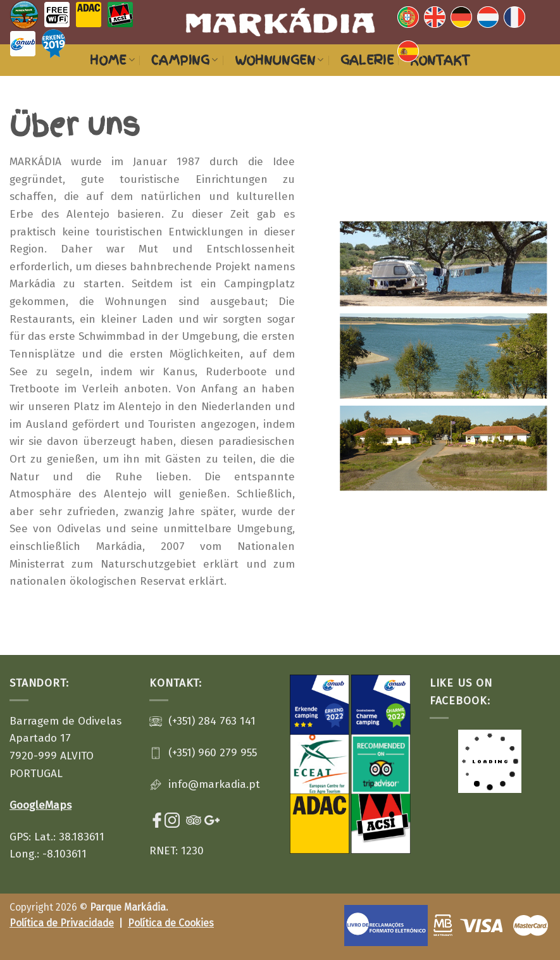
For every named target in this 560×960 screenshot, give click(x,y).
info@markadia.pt (214, 784)
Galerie (367, 60)
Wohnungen (279, 60)
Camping (184, 60)
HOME (112, 60)
